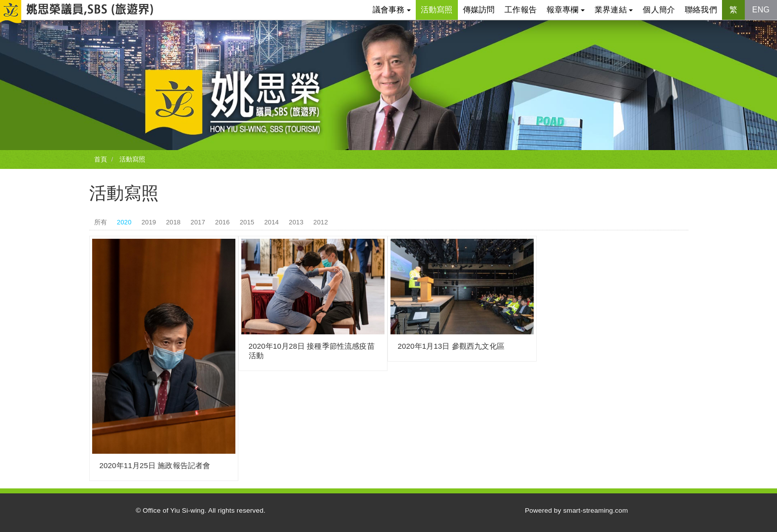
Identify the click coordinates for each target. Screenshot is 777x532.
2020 (124, 222)
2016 (222, 222)
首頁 (101, 159)
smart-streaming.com (595, 510)
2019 (149, 222)
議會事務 (392, 10)
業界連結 (614, 10)
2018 (173, 222)
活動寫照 (437, 10)
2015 (247, 222)
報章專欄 (566, 10)
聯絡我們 (701, 10)
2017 (198, 222)
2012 (321, 222)
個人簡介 (659, 10)
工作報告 (521, 10)
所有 (101, 222)
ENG (761, 10)
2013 (296, 222)
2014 (272, 222)
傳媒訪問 (479, 10)
